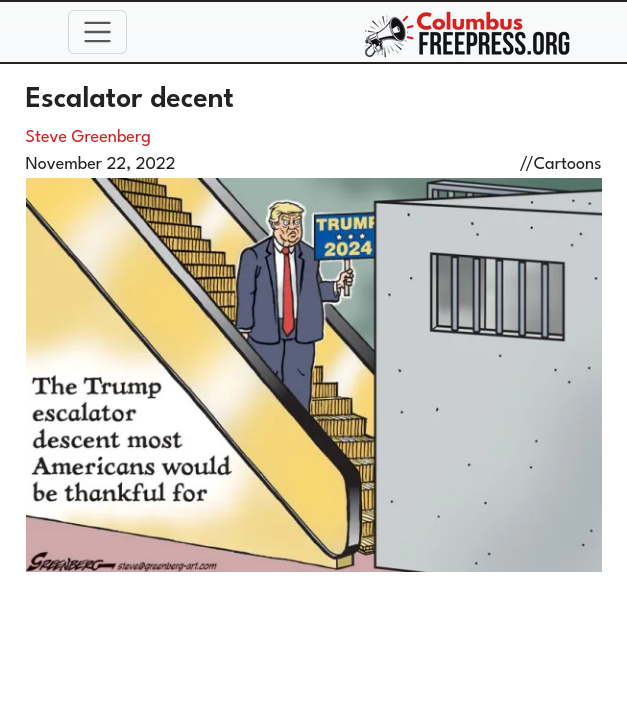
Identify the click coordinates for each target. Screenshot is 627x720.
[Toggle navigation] (98, 32)
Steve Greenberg (88, 137)
